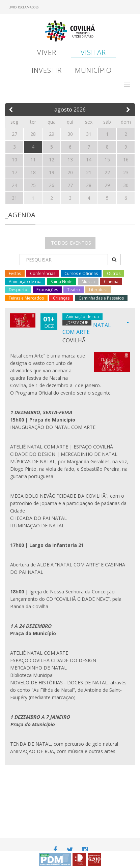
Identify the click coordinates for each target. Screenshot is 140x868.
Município (93, 70)
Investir (47, 70)
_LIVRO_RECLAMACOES (23, 7)
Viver (47, 52)
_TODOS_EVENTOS (70, 243)
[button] (127, 85)
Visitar (93, 52)
